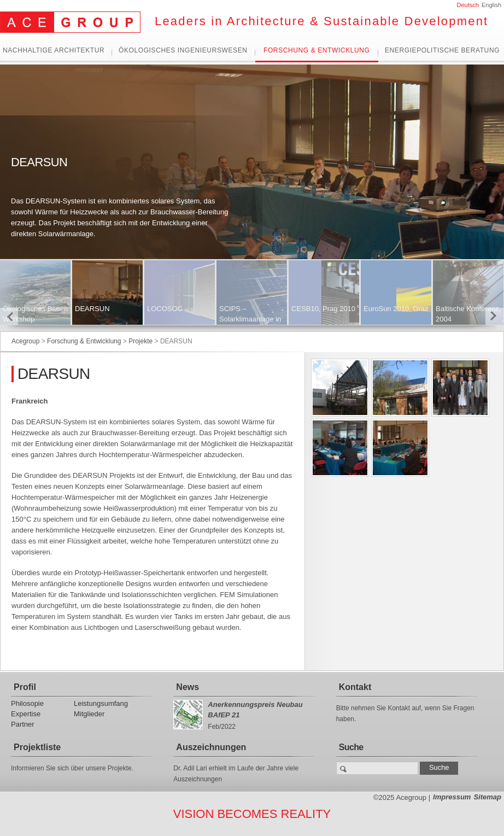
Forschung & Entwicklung (317, 51)
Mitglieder (89, 714)
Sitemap (487, 797)
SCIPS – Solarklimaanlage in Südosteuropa (250, 319)
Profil (25, 687)
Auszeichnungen (211, 747)
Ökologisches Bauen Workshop (35, 314)
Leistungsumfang (101, 703)
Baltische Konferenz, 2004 (468, 314)
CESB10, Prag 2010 (323, 309)
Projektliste (37, 747)
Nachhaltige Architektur (54, 51)
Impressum (452, 797)
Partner (23, 724)
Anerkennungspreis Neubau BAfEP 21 (255, 710)
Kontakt (355, 687)
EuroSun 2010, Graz (396, 309)
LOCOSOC (165, 309)
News (187, 687)
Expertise (26, 714)
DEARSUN (92, 309)
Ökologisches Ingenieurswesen (183, 51)
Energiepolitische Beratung (442, 51)
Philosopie (27, 703)
